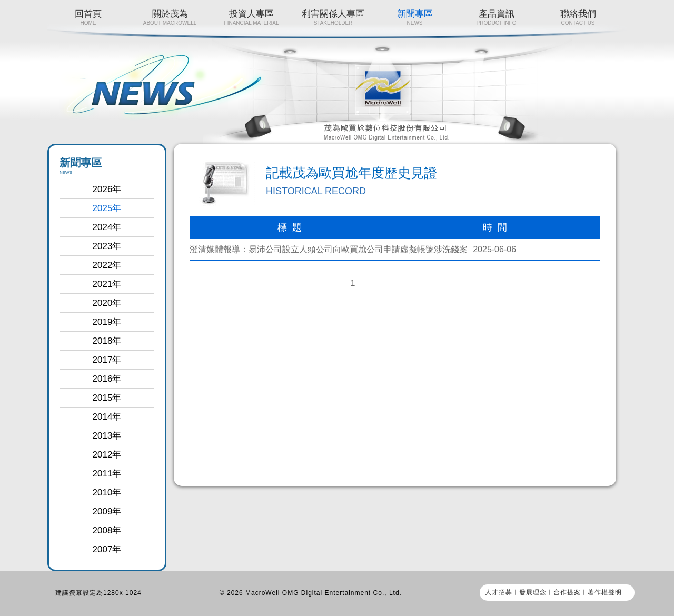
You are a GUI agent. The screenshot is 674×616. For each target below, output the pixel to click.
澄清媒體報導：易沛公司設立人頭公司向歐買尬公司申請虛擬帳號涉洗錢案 (329, 249)
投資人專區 (251, 17)
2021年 (107, 284)
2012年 (107, 455)
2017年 (107, 360)
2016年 (107, 379)
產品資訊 (496, 17)
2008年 (107, 530)
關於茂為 (170, 17)
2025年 (107, 208)
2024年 (107, 227)
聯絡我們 (578, 17)
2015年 (107, 398)
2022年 (107, 265)
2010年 (107, 493)
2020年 (107, 303)
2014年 (107, 417)
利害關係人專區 (333, 17)
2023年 (107, 246)
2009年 (107, 511)
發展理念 (533, 592)
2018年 (107, 341)
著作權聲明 (605, 592)
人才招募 (499, 592)
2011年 (107, 474)
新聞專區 (415, 17)
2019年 (107, 322)
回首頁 (88, 17)
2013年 (107, 436)
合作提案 (567, 592)
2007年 (107, 549)
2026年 (107, 189)
